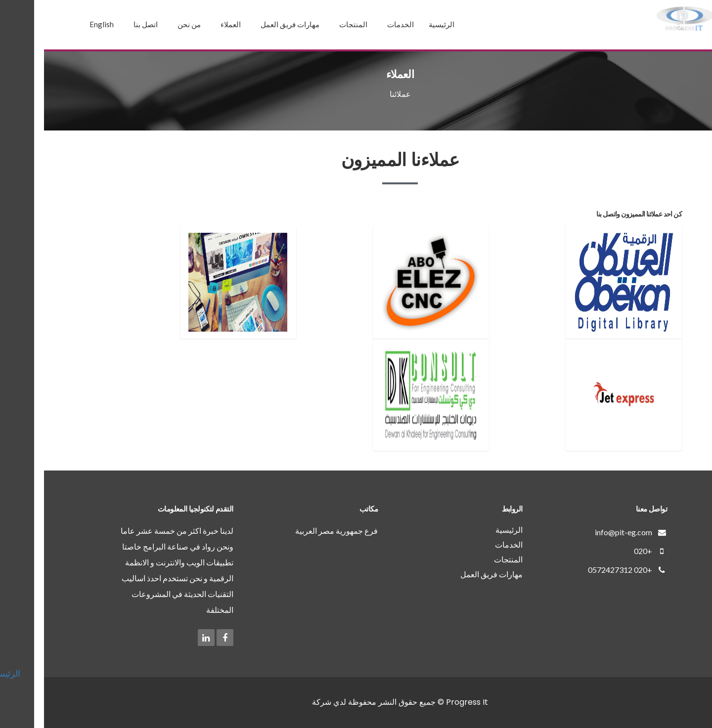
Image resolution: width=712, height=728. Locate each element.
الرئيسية (398, 24)
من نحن (145, 24)
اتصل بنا (102, 24)
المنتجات (309, 24)
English (58, 24)
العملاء (187, 24)
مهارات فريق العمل (246, 24)
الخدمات (356, 24)
